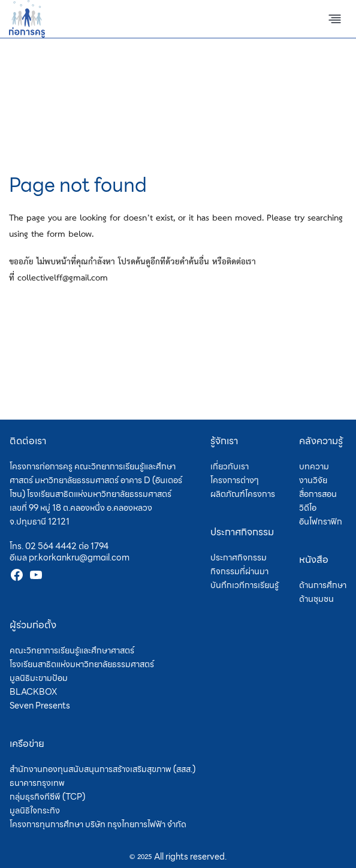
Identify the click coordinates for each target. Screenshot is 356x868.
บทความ (314, 466)
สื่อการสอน (318, 494)
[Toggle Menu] (335, 19)
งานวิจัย (313, 480)
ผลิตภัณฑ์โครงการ (243, 494)
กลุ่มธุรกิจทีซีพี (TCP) (47, 797)
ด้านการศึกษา (323, 585)
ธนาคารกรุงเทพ (37, 783)
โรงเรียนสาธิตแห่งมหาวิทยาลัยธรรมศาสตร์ (82, 664)
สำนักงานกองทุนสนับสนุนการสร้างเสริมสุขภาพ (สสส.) (102, 769)
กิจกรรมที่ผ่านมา (239, 571)
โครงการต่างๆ (235, 480)
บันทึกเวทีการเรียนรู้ (245, 585)
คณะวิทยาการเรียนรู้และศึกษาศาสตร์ (72, 650)
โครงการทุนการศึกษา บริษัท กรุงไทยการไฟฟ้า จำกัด (98, 824)
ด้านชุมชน (316, 599)
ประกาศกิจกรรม (239, 557)
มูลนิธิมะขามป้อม (39, 678)
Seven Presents (40, 706)
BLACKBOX (33, 692)
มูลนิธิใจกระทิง (35, 810)
